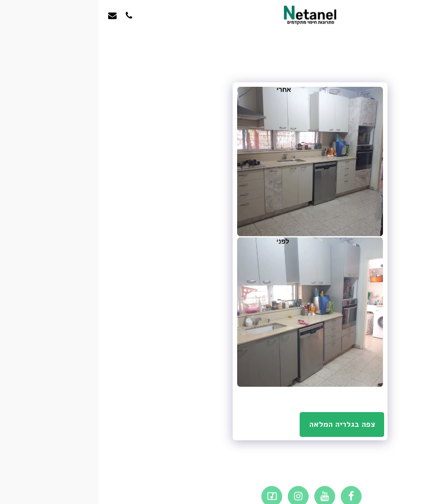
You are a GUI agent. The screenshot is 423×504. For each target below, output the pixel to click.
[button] (411, 15)
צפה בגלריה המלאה (244, 424)
